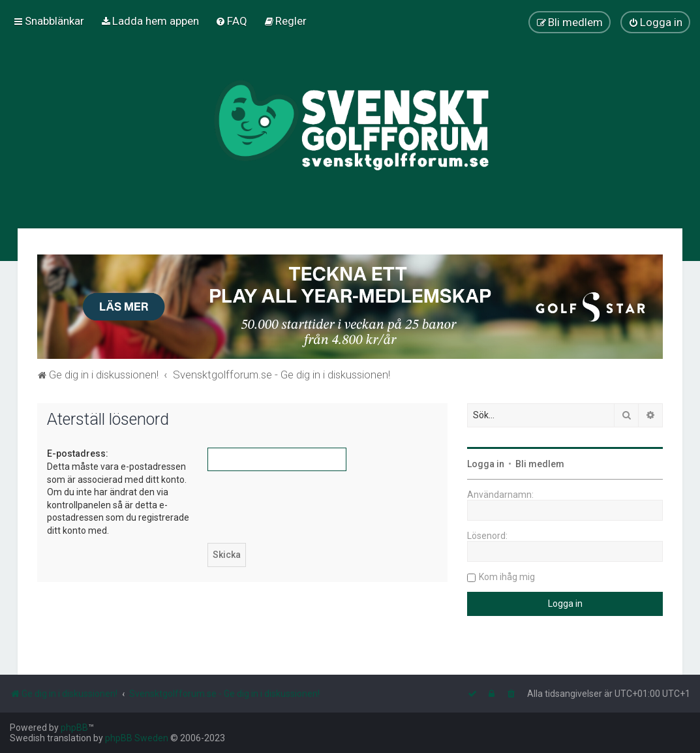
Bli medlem (540, 464)
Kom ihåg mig (507, 577)
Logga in (486, 464)
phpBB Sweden (137, 738)
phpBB (74, 728)
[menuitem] (150, 21)
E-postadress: (78, 453)
